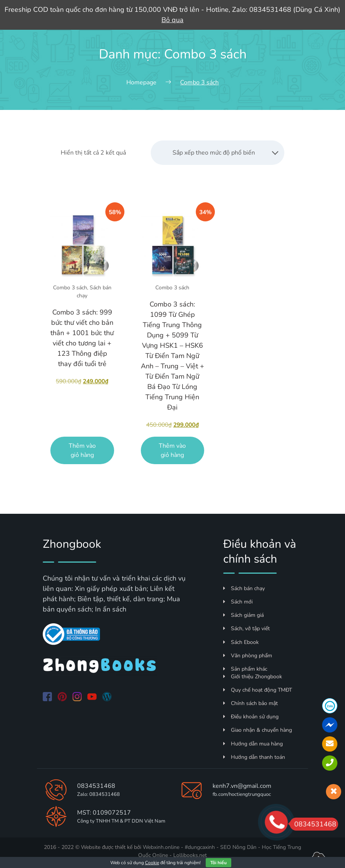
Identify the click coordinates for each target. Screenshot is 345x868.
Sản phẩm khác (245, 669)
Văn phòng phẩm (248, 656)
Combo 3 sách (70, 288)
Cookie (152, 863)
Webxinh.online (161, 847)
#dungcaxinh (200, 847)
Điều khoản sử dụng (251, 717)
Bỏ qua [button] (172, 20)
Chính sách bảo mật (251, 703)
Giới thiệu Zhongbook (253, 677)
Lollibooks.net (190, 855)
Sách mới (238, 602)
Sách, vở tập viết (247, 628)
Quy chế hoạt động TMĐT (258, 690)
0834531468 (96, 786)
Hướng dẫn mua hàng (253, 744)
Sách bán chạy (244, 588)
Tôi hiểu (218, 863)
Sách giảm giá (243, 615)
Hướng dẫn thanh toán (254, 757)
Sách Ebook (241, 642)
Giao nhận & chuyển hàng (258, 730)
